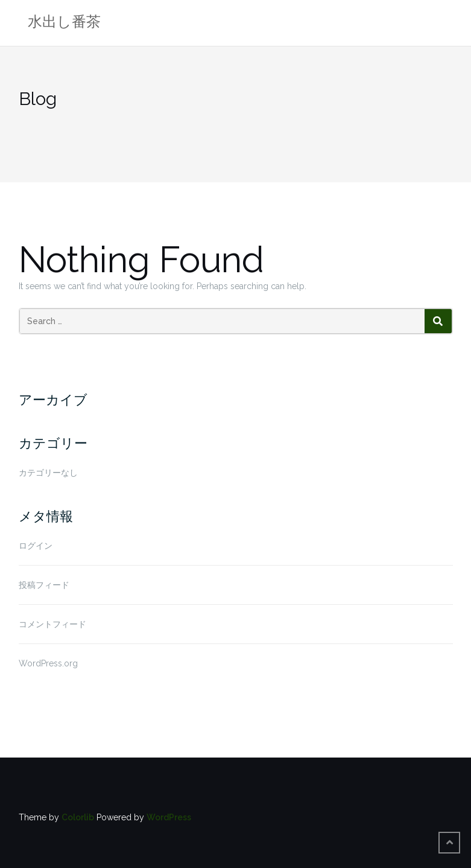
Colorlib (78, 817)
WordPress (169, 817)
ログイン (36, 546)
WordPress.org (48, 663)
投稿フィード (44, 585)
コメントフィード (52, 624)
